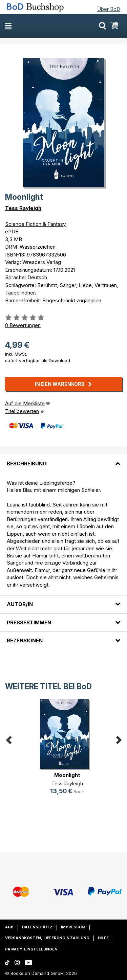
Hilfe (103, 938)
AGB (9, 927)
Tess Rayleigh (23, 208)
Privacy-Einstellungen (31, 949)
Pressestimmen (29, 622)
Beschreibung (27, 464)
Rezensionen (25, 640)
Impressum (73, 927)
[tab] (63, 459)
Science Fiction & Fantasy (35, 224)
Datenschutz (37, 927)
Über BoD (109, 9)
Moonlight (67, 775)
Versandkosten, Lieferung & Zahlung (47, 938)
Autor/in (20, 604)
